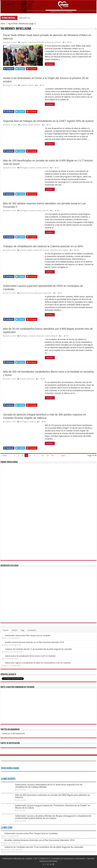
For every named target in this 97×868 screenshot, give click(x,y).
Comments (32, 630)
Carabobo (24, 42)
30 (53, 456)
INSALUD (37, 125)
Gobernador (47, 293)
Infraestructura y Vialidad (59, 250)
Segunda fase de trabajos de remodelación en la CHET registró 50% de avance (48, 121)
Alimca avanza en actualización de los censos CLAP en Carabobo (30, 656)
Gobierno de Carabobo (53, 42)
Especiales (41, 42)
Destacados (32, 42)
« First (4, 456)
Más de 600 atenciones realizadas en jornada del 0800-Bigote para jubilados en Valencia (53, 796)
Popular (6, 630)
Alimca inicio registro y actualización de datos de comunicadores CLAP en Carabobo (38, 663)
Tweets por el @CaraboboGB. (13, 734)
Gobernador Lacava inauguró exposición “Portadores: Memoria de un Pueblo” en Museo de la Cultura (53, 807)
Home (3, 24)
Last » (63, 456)
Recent (15, 630)
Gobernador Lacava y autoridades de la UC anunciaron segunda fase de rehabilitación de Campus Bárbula (49, 786)
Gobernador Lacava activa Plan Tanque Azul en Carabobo (28, 635)
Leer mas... (50, 64)
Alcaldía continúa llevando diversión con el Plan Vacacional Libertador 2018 (35, 642)
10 (43, 456)
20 (48, 456)
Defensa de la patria (26, 293)
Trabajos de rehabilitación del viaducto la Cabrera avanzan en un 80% (43, 246)
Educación (31, 379)
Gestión (31, 125)
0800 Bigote (23, 168)
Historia (31, 85)
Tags (22, 630)
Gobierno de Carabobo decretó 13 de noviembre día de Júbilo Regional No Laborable (38, 649)
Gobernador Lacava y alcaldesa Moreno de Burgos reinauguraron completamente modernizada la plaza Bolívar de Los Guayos (53, 817)
